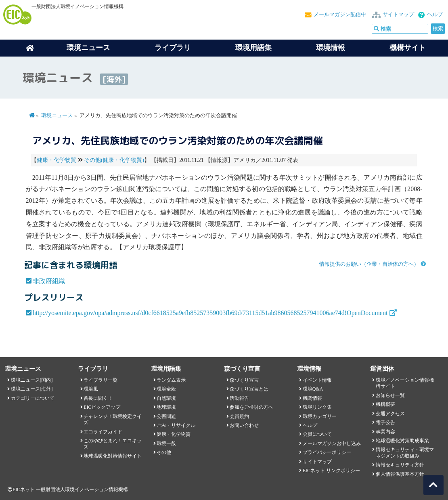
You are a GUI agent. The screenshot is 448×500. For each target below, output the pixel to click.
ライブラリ (173, 48)
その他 (164, 452)
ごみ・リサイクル (176, 425)
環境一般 (166, 443)
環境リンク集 (317, 407)
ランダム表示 (171, 380)
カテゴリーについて (33, 398)
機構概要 (385, 404)
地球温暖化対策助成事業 (402, 441)
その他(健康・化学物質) (114, 160)
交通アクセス (390, 414)
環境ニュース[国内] (32, 380)
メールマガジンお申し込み (332, 443)
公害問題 (166, 416)
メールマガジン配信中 (340, 15)
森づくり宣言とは (249, 389)
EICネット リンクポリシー (331, 471)
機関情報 (312, 398)
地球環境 (166, 407)
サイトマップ (398, 15)
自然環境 (166, 398)
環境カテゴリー (320, 416)
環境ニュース (57, 116)
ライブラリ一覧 (100, 380)
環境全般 (166, 389)
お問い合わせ (244, 425)
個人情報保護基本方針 (400, 474)
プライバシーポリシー (327, 452)
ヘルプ (435, 15)
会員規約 (239, 416)
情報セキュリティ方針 (400, 465)
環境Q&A (313, 389)
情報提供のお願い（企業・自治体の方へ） (369, 264)
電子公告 (385, 422)
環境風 (91, 389)
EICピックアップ (102, 407)
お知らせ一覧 (390, 395)
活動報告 (239, 398)
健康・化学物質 (57, 160)
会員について (317, 434)
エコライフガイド (103, 432)
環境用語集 (253, 48)
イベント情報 (317, 380)
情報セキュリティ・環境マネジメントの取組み (405, 453)
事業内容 (385, 432)
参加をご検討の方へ (251, 407)
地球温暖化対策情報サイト (113, 456)
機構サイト (408, 48)
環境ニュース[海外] (32, 389)
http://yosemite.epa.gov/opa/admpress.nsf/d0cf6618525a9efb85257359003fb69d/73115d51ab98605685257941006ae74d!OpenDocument (210, 313)
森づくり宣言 (244, 380)
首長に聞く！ (98, 398)
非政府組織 (49, 281)
